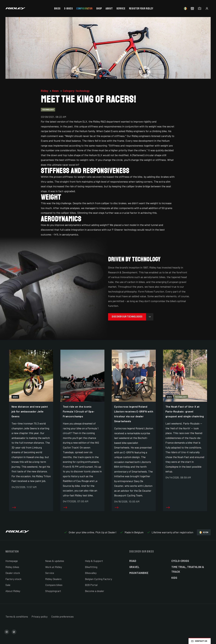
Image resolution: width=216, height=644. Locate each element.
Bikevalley (91, 573)
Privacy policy (40, 616)
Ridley (45, 91)
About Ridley (13, 591)
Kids (174, 578)
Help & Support (94, 561)
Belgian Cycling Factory (99, 579)
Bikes (57, 9)
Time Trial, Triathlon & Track (188, 569)
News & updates (55, 561)
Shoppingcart (53, 591)
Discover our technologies (133, 317)
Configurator (84, 9)
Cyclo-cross (180, 561)
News (56, 91)
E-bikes (69, 9)
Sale (8, 585)
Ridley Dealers (53, 579)
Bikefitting (91, 567)
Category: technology (76, 91)
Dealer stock (13, 573)
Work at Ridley (54, 567)
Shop (99, 9)
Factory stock (13, 579)
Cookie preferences (62, 616)
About (109, 9)
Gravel (134, 567)
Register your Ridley (141, 9)
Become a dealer (95, 591)
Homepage (12, 561)
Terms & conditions (17, 616)
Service (121, 9)
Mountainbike (139, 573)
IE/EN (204, 532)
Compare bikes (54, 585)
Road (133, 561)
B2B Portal (91, 585)
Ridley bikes (12, 567)
